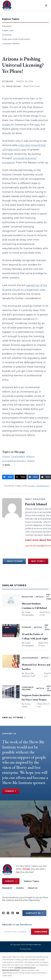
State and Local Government (16, 39)
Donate (11, 791)
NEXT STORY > (38, 561)
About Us (33, 888)
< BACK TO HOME (14, 561)
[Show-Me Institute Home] (7, 5)
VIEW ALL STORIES (14, 717)
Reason (31, 461)
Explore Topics (31, 881)
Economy (7, 35)
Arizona (6, 456)
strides (6, 125)
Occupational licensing (14, 461)
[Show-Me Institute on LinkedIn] (13, 913)
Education (7, 26)
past (37, 125)
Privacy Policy (26, 949)
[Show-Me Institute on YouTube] (18, 913)
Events (20, 888)
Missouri (31, 456)
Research (7, 888)
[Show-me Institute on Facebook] (3, 913)
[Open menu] (46, 5)
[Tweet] (21, 477)
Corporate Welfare (11, 44)
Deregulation (18, 456)
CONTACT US (34, 913)
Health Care (8, 31)
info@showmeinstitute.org (25, 967)
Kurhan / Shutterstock (38, 486)
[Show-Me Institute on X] (8, 913)
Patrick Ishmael (13, 86)
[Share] (8, 477)
